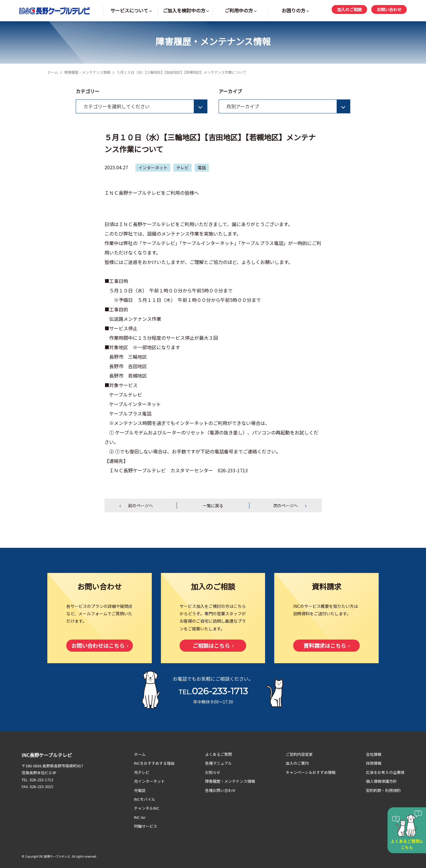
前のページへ (141, 505)
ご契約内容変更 (299, 754)
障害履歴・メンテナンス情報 (87, 72)
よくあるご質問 (218, 754)
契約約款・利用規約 (383, 790)
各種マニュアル (218, 763)
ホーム (53, 72)
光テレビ (142, 772)
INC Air (140, 817)
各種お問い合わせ (220, 790)
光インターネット (149, 781)
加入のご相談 (349, 9)
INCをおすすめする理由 (154, 763)
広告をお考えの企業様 (385, 772)
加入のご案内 (297, 763)
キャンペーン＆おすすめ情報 (311, 772)
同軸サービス (146, 826)
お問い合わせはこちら (98, 645)
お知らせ (213, 772)
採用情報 (374, 763)
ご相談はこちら (211, 645)
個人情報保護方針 (381, 781)
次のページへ (285, 505)
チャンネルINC (147, 808)
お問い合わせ (389, 9)
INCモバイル (145, 799)
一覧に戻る (213, 505)
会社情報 (374, 754)
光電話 (140, 790)
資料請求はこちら (325, 645)
